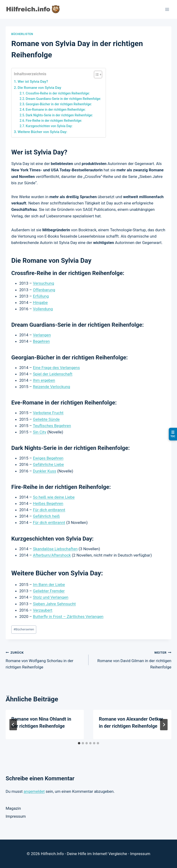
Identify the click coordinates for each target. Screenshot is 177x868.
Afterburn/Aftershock (52, 555)
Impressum (16, 816)
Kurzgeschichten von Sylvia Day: (49, 126)
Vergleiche (118, 854)
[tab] (79, 743)
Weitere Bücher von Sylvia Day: (42, 132)
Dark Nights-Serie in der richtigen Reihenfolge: (59, 115)
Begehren (41, 341)
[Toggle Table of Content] (96, 75)
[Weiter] (164, 725)
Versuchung (44, 283)
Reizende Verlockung (52, 387)
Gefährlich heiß (46, 516)
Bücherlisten (22, 34)
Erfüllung (41, 296)
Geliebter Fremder (49, 591)
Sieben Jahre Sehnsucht (54, 604)
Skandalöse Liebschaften (55, 549)
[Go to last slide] (13, 725)
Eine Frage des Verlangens (56, 368)
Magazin (13, 808)
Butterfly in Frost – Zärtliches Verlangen (68, 617)
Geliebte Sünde (46, 419)
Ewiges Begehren (48, 458)
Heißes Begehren (48, 503)
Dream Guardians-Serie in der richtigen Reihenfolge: (63, 99)
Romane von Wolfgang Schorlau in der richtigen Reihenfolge (45, 659)
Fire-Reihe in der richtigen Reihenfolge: (54, 121)
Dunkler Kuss (45, 471)
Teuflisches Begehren (52, 426)
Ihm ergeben (44, 380)
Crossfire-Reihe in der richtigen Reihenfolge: (58, 93)
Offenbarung (44, 290)
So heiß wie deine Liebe (54, 497)
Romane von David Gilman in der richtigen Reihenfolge (132, 659)
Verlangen (42, 335)
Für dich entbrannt (49, 510)
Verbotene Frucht (48, 413)
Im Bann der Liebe (49, 585)
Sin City (40, 432)
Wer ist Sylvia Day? (33, 82)
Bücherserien (24, 629)
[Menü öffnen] (167, 9)
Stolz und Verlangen (51, 597)
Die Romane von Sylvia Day (39, 88)
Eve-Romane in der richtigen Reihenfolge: (56, 110)
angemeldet (34, 791)
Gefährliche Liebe (48, 464)
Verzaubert (43, 610)
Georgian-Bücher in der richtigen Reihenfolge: (59, 104)
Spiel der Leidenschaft (53, 374)
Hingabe (40, 302)
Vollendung (43, 309)
